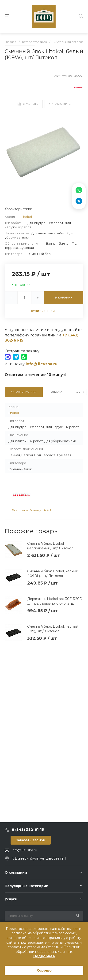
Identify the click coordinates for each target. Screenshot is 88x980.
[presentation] (84, 392)
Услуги (11, 899)
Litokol (27, 217)
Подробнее (44, 956)
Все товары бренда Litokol (31, 510)
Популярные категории (27, 886)
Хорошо (44, 970)
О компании (16, 872)
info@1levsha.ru (24, 850)
